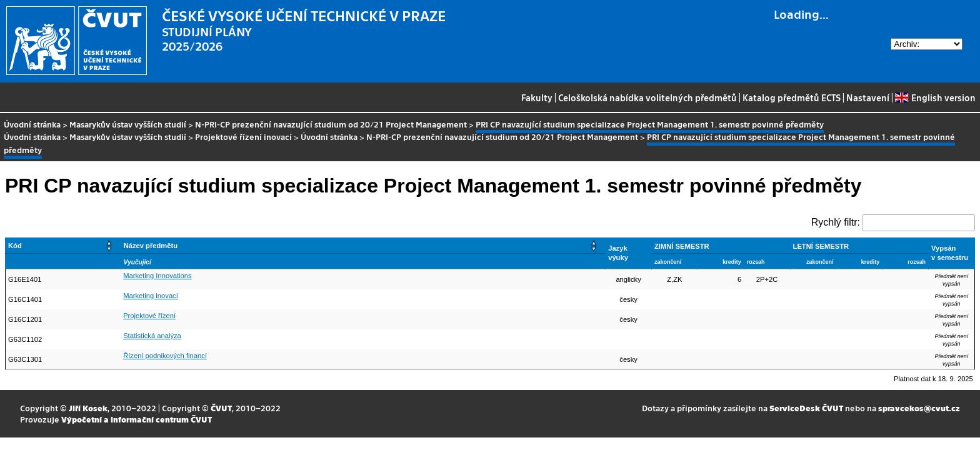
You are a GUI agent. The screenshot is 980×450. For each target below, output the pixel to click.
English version (935, 97)
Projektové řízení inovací (243, 137)
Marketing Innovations (157, 276)
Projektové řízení (149, 316)
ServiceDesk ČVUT (806, 408)
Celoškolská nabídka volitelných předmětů (647, 97)
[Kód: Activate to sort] (63, 245)
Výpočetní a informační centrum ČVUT (137, 419)
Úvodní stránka (32, 124)
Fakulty (537, 97)
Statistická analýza (152, 336)
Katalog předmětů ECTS (792, 97)
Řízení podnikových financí (165, 356)
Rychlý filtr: (836, 222)
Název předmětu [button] (151, 246)
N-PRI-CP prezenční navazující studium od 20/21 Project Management (331, 124)
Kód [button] (15, 246)
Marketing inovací (151, 296)
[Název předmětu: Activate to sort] (363, 245)
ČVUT (221, 408)
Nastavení (868, 97)
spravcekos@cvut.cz (919, 408)
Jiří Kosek (88, 408)
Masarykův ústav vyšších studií (128, 124)
